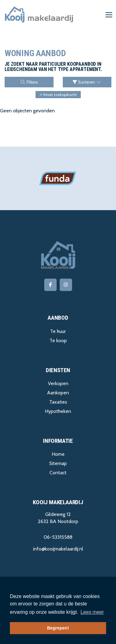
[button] (58, 95)
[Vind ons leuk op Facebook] (50, 285)
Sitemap (58, 463)
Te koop (58, 341)
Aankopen (58, 393)
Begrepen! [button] (58, 628)
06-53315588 (58, 537)
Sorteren (87, 82)
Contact (58, 473)
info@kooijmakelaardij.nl (58, 549)
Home (58, 454)
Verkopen (58, 383)
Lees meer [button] (92, 612)
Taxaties (58, 402)
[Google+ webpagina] (66, 285)
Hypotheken (58, 411)
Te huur (58, 331)
